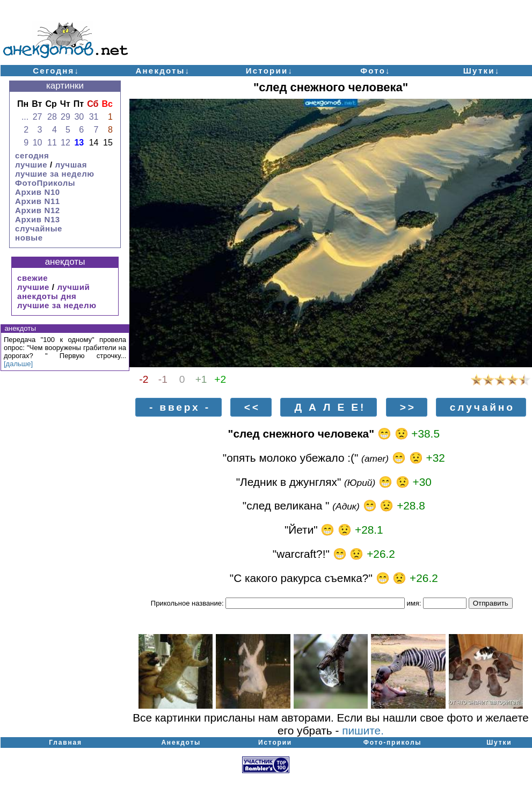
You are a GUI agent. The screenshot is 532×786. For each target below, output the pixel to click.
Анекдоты (181, 743)
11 (52, 143)
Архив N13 (38, 219)
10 (38, 143)
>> (408, 407)
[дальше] (18, 364)
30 (79, 117)
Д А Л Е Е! (330, 407)
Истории (275, 743)
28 (52, 117)
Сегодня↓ (56, 71)
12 (65, 143)
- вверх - (180, 407)
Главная (65, 743)
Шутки (499, 743)
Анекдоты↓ (163, 71)
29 (65, 117)
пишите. (363, 730)
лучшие (31, 165)
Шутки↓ (482, 71)
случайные (39, 228)
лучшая (71, 165)
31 (94, 117)
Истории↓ (270, 71)
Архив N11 (38, 201)
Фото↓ (376, 71)
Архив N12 (38, 210)
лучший (73, 287)
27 (38, 117)
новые (29, 238)
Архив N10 (38, 192)
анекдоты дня (47, 296)
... (25, 117)
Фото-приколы (393, 743)
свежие (32, 278)
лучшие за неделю (55, 174)
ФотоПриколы (45, 183)
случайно (482, 407)
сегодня (32, 155)
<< (252, 407)
